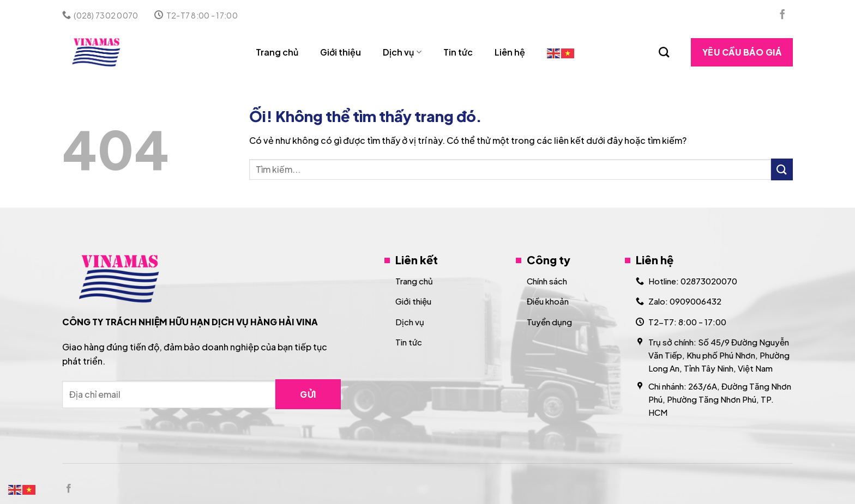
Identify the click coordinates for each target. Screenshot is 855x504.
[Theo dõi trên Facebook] (782, 15)
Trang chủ (277, 52)
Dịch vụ (402, 52)
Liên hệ (510, 52)
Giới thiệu (341, 52)
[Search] (664, 52)
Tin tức (458, 52)
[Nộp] (782, 169)
